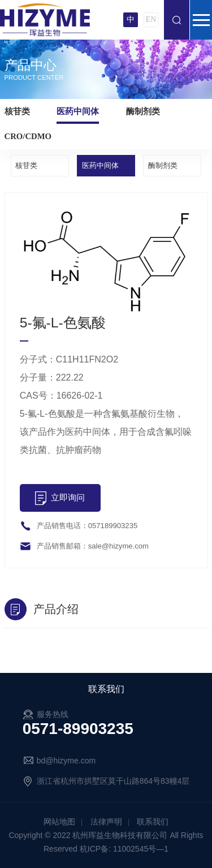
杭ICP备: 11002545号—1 (124, 849)
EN (151, 20)
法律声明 (106, 822)
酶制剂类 (143, 111)
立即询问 (68, 498)
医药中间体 (78, 111)
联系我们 (153, 822)
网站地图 (59, 822)
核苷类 (17, 111)
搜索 (177, 20)
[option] (106, 260)
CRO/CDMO (28, 136)
